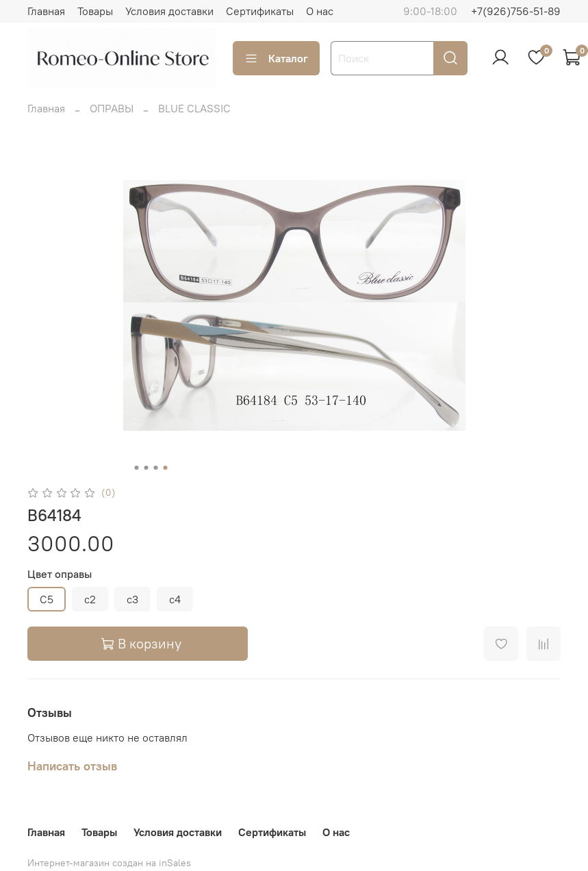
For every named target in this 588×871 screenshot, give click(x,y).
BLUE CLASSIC (194, 108)
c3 (132, 599)
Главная (46, 11)
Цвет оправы (60, 574)
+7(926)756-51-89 (516, 11)
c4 (175, 599)
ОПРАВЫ (112, 108)
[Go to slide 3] (155, 468)
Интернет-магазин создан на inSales (109, 863)
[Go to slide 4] (165, 468)
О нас (320, 11)
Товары (95, 11)
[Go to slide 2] (146, 468)
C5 (47, 599)
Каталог (276, 58)
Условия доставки (169, 11)
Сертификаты (260, 11)
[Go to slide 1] (136, 468)
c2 (90, 599)
